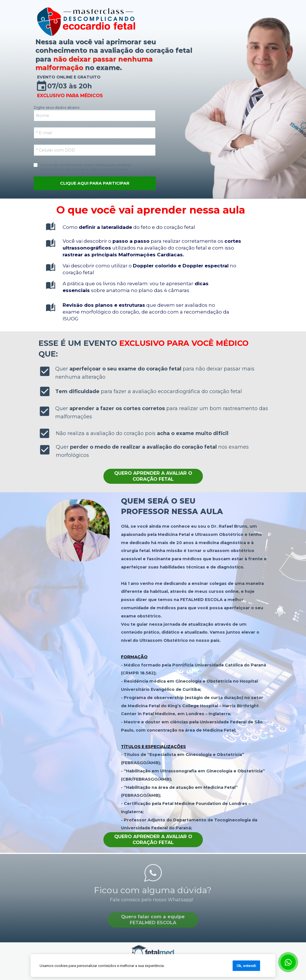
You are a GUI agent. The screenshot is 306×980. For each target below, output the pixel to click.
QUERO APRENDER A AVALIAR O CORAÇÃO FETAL (153, 476)
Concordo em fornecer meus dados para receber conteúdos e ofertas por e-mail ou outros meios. (86, 167)
